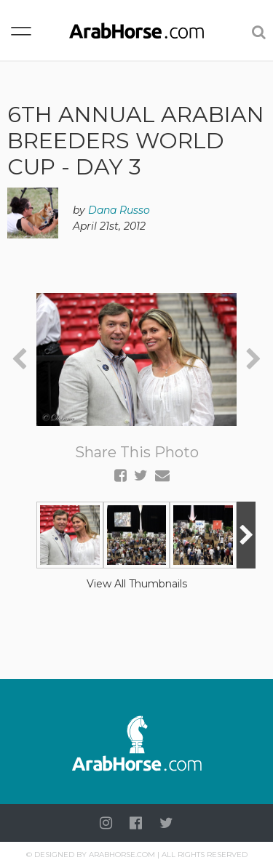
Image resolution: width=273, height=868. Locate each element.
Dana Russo (119, 210)
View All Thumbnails (137, 584)
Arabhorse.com (122, 855)
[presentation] (19, 359)
